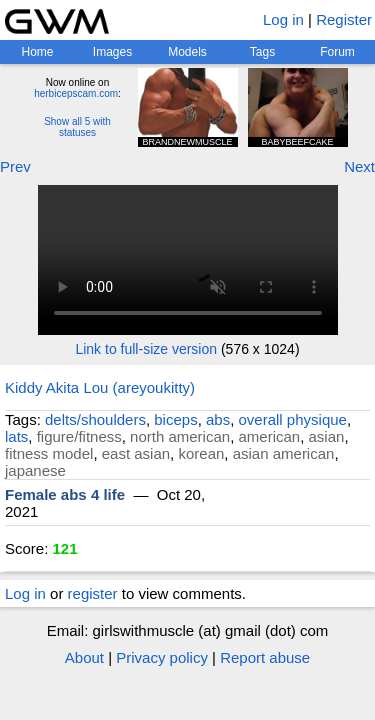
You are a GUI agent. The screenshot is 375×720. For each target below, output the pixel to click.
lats (16, 436)
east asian (136, 453)
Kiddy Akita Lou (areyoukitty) (100, 387)
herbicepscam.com (76, 93)
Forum (337, 52)
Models (187, 52)
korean (201, 453)
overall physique (293, 419)
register (93, 593)
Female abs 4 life (65, 494)
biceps (175, 419)
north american (180, 436)
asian (327, 436)
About (84, 657)
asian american (284, 453)
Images (112, 52)
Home (37, 52)
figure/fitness (79, 436)
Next (359, 166)
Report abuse (265, 657)
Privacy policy (162, 657)
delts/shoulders (95, 419)
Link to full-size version (146, 349)
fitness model (49, 453)
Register (344, 19)
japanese (35, 470)
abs (218, 419)
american (269, 436)
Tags (262, 52)
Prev (15, 166)
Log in (283, 19)
